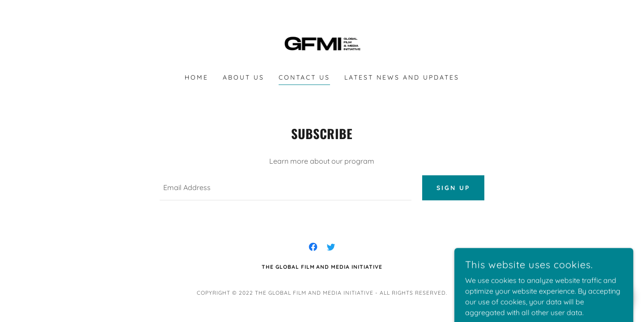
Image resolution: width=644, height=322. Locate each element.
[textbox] (285, 188)
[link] (322, 42)
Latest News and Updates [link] (402, 77)
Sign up (453, 188)
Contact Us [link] (304, 77)
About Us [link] (244, 77)
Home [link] (197, 77)
